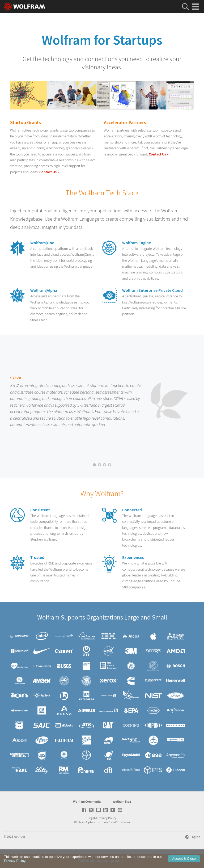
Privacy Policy (107, 832)
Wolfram (19, 850)
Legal (91, 832)
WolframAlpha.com (87, 836)
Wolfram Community (87, 815)
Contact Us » (49, 172)
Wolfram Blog (122, 815)
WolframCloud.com (117, 836)
